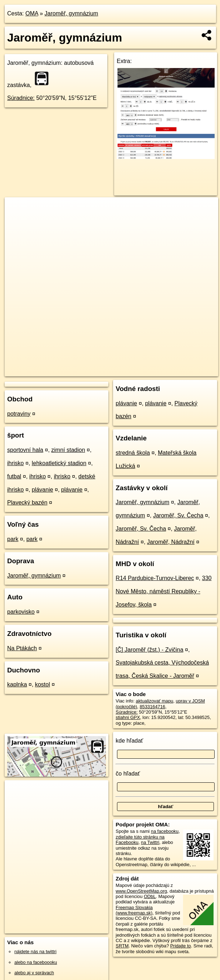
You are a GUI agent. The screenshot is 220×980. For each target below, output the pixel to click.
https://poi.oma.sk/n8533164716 (186, 371)
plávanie (42, 490)
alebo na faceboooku (36, 962)
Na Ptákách (22, 648)
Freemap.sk (131, 371)
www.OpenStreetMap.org (141, 891)
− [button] (17, 221)
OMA (32, 13)
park (13, 539)
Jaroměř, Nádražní (171, 542)
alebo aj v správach (34, 973)
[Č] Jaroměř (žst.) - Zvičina (149, 650)
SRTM (122, 946)
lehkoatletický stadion (59, 463)
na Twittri (150, 842)
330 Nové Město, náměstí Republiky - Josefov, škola (163, 591)
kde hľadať (129, 741)
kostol (42, 684)
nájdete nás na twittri (35, 952)
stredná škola (133, 453)
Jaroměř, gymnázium (71, 13)
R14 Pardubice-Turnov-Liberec (155, 578)
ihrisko (15, 463)
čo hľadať (128, 774)
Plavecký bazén (27, 503)
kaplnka (17, 684)
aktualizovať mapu (154, 701)
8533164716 (152, 707)
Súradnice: (21, 98)
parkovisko (21, 612)
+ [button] (17, 209)
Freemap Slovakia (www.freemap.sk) (134, 910)
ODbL (150, 896)
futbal (14, 476)
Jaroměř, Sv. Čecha (178, 515)
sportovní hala (25, 450)
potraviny (19, 414)
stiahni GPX (128, 717)
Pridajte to (181, 946)
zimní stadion (68, 450)
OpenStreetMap (94, 371)
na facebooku (165, 831)
